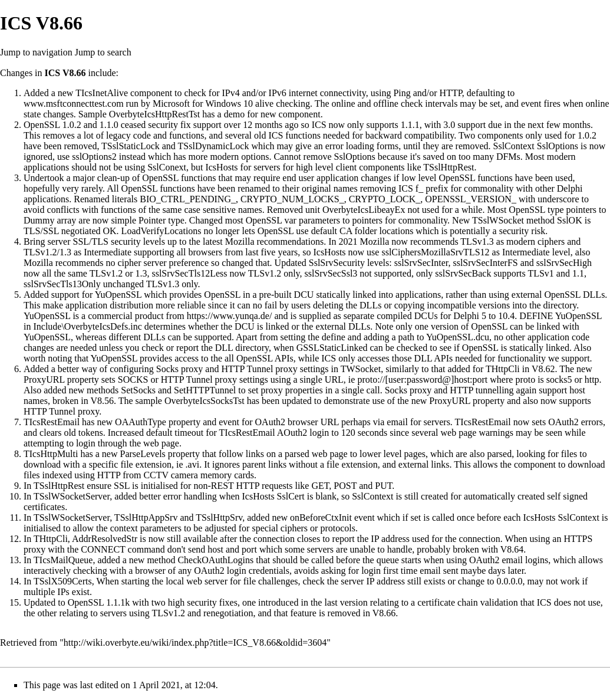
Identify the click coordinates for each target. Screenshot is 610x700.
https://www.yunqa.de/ (230, 316)
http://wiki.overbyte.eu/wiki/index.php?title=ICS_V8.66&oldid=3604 (195, 643)
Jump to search (103, 52)
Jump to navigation (36, 52)
